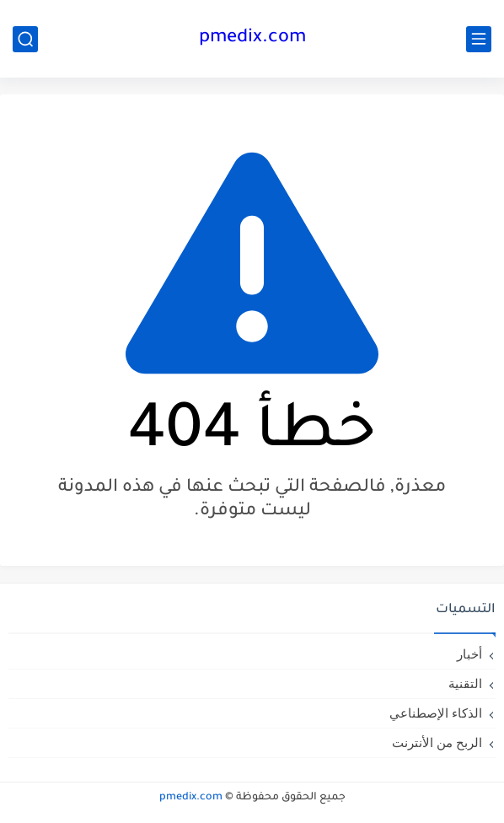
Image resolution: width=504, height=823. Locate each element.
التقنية (465, 683)
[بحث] (25, 39)
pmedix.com (252, 39)
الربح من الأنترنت (437, 742)
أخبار (469, 654)
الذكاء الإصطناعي (436, 713)
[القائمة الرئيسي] (479, 39)
